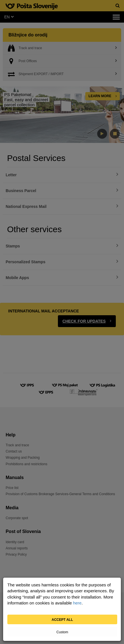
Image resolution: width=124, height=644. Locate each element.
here (77, 603)
